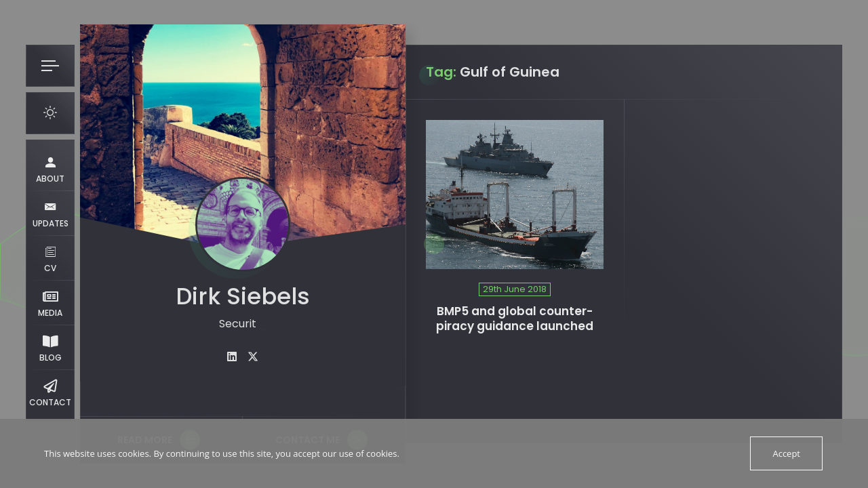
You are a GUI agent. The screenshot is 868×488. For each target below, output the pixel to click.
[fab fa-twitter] (253, 357)
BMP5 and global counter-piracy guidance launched (515, 319)
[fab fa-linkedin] (232, 357)
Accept (786, 453)
